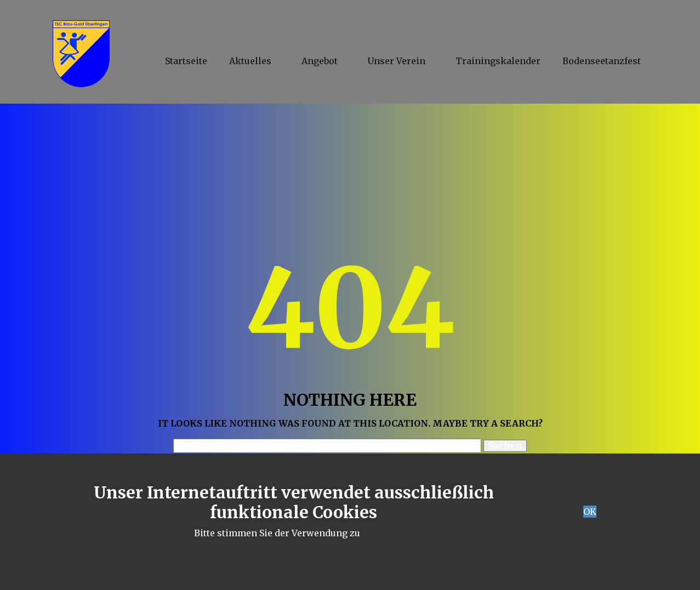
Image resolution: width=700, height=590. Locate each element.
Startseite (186, 61)
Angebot (320, 61)
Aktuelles (250, 61)
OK (590, 512)
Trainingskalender (498, 61)
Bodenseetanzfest (602, 61)
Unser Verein (396, 61)
